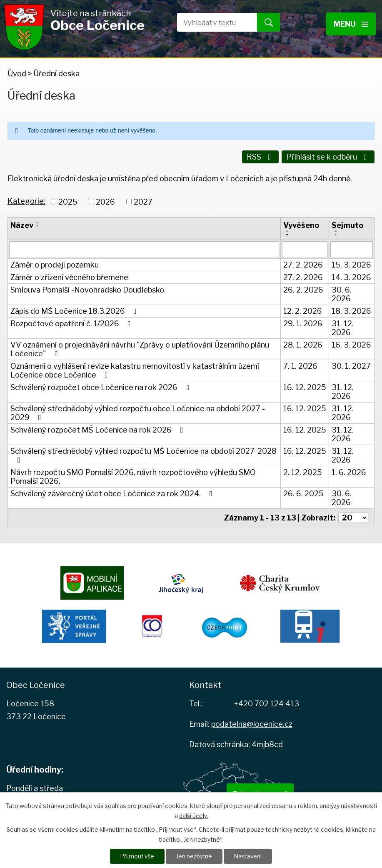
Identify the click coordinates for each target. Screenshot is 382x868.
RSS (260, 157)
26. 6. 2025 (303, 493)
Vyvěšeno (301, 224)
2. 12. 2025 (303, 472)
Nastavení (249, 856)
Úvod (17, 74)
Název (22, 224)
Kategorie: (26, 200)
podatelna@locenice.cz (252, 723)
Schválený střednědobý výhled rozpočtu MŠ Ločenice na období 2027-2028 (144, 454)
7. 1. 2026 (300, 365)
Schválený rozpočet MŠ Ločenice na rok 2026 (99, 429)
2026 (105, 201)
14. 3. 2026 (351, 276)
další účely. (193, 815)
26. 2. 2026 (303, 289)
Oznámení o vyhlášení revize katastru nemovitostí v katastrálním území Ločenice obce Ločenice (135, 370)
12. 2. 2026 (303, 310)
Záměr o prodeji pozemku (55, 264)
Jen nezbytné (194, 856)
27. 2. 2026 (303, 264)
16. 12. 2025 (305, 386)
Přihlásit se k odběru (328, 157)
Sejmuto (347, 224)
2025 (68, 201)
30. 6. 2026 (342, 293)
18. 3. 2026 (351, 310)
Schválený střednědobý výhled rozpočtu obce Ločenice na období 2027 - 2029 (138, 412)
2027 (143, 201)
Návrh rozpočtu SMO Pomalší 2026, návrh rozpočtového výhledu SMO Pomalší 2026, (133, 476)
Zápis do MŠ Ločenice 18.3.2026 (75, 310)
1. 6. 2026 (349, 472)
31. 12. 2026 (343, 327)
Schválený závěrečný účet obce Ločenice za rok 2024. (113, 493)
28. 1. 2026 (303, 344)
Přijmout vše (137, 856)
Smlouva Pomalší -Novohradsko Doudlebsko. (88, 289)
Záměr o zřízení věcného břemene (69, 276)
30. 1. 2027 (351, 365)
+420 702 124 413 (267, 703)
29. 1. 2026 (303, 323)
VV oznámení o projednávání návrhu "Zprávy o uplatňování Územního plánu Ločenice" (140, 348)
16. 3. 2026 (351, 344)
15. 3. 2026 (351, 264)
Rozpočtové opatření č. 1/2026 (72, 323)
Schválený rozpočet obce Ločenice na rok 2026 (101, 386)
